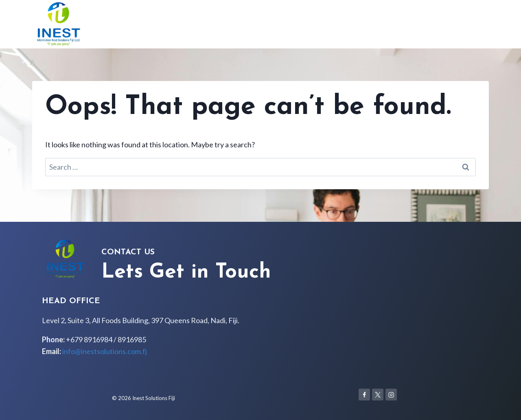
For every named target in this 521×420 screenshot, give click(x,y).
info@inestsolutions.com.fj (105, 351)
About (407, 24)
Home (380, 24)
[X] (378, 395)
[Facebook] (364, 395)
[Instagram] (391, 395)
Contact (472, 24)
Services (438, 24)
